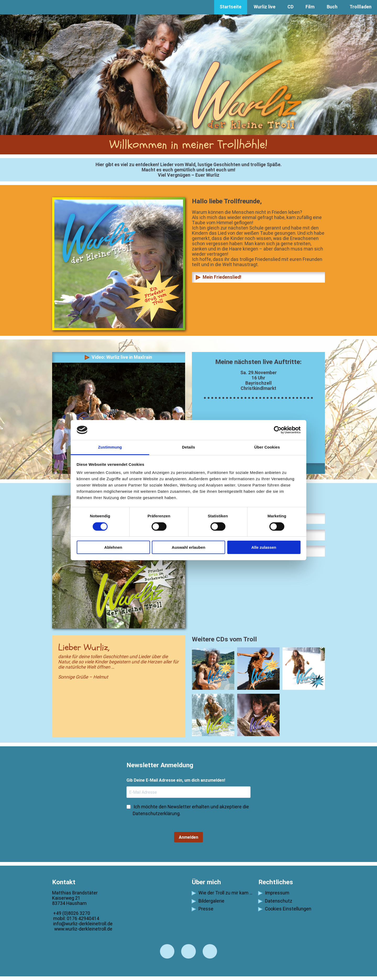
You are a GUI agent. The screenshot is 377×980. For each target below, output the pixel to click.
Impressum (274, 893)
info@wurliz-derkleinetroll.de (82, 924)
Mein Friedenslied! (219, 277)
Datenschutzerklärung (156, 814)
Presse (203, 909)
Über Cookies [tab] (267, 447)
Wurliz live (265, 7)
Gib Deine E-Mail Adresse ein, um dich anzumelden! (176, 780)
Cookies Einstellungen (285, 909)
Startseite (231, 7)
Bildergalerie (208, 901)
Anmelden (188, 837)
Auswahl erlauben (188, 547)
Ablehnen (113, 547)
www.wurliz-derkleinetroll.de (82, 929)
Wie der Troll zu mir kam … (222, 893)
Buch (332, 7)
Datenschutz (275, 901)
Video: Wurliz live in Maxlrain (119, 357)
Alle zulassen (264, 547)
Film (310, 7)
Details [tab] (188, 447)
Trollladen (361, 7)
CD (290, 7)
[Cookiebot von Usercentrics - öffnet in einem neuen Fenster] (278, 430)
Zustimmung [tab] (110, 447)
